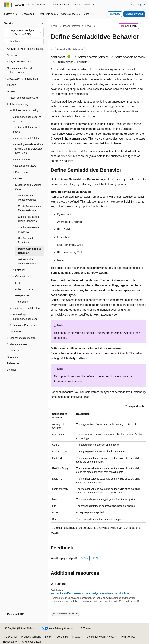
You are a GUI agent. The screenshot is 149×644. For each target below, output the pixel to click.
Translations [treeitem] (22, 302)
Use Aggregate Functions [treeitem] (26, 240)
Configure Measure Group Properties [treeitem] (28, 219)
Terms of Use (128, 637)
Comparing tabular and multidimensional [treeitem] (19, 70)
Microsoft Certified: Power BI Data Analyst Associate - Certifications (90, 593)
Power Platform (72, 26)
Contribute (62, 637)
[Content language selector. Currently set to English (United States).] (20, 628)
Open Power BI (134, 14)
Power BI (90, 26)
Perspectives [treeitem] (22, 295)
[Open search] (132, 5)
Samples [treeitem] (12, 370)
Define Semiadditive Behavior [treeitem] (30, 251)
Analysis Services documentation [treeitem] (25, 49)
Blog (48, 637)
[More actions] (143, 26)
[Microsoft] (6, 5)
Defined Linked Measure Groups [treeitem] (27, 262)
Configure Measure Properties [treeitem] (28, 230)
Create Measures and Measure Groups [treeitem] (30, 208)
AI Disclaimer (10, 637)
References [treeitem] (13, 363)
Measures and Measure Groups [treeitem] (27, 198)
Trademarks (9, 642)
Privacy (76, 637)
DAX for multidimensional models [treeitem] (26, 130)
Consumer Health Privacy (101, 637)
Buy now (115, 14)
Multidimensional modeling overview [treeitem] (27, 119)
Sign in (141, 5)
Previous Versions (31, 637)
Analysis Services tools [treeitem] (19, 62)
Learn (54, 26)
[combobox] (24, 33)
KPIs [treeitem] (18, 283)
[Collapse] (43, 23)
